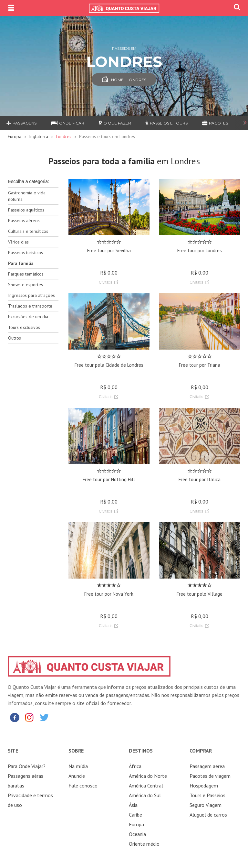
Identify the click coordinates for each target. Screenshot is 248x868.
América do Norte (148, 776)
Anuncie (77, 776)
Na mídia (78, 766)
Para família (21, 263)
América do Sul (145, 795)
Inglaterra (39, 136)
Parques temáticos (26, 274)
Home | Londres (124, 80)
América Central (146, 786)
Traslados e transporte (30, 306)
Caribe (135, 815)
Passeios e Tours (166, 123)
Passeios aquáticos (26, 210)
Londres (64, 136)
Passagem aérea (207, 766)
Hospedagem (204, 786)
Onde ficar (68, 123)
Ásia (133, 805)
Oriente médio (144, 844)
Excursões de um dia (28, 317)
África (135, 766)
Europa (15, 136)
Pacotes (215, 123)
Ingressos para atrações (31, 295)
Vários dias (18, 242)
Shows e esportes (26, 285)
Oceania (137, 834)
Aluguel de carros (208, 815)
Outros (15, 338)
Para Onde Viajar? (27, 766)
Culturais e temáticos (28, 231)
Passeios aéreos (24, 221)
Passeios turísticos (26, 253)
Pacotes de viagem (210, 776)
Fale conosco (83, 786)
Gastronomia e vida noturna (27, 196)
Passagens (21, 123)
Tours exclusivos (24, 327)
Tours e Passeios (207, 795)
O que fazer (115, 123)
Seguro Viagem (206, 805)
